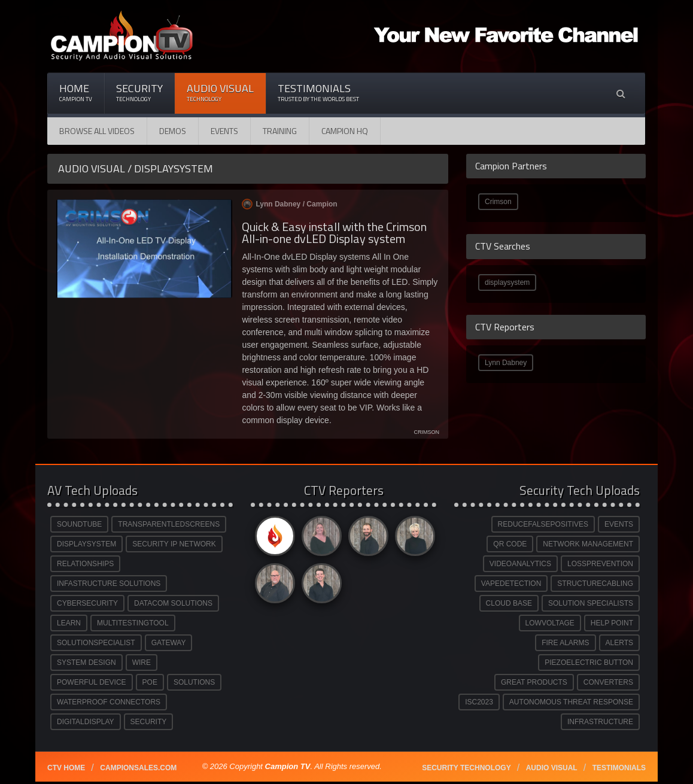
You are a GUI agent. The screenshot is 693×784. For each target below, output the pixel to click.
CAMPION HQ (345, 131)
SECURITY (149, 722)
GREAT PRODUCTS (534, 682)
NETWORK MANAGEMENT (588, 544)
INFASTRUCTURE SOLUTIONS (109, 584)
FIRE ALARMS (565, 643)
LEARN (69, 623)
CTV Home (66, 768)
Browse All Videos (97, 131)
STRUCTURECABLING (595, 584)
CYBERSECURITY (87, 603)
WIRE (142, 663)
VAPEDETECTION (511, 584)
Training (280, 131)
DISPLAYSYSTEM (86, 544)
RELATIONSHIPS (85, 564)
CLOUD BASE (509, 603)
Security (139, 92)
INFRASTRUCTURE (600, 722)
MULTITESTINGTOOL (133, 623)
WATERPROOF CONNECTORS (109, 702)
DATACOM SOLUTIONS (173, 603)
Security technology (466, 768)
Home (76, 92)
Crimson (498, 202)
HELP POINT (612, 623)
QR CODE (510, 544)
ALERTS (619, 643)
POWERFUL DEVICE (92, 682)
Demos (173, 131)
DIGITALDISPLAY (86, 722)
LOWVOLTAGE (550, 623)
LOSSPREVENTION (600, 564)
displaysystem (507, 282)
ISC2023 (479, 702)
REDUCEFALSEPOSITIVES (543, 524)
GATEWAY (169, 643)
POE (150, 682)
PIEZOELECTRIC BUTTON (589, 663)
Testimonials (318, 92)
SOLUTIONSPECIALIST (96, 643)
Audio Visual (220, 92)
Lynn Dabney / (289, 204)
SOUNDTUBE (79, 524)
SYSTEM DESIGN (86, 663)
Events (224, 131)
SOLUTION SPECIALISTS (591, 603)
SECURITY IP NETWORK (174, 544)
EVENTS (619, 524)
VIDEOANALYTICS (520, 564)
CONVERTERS (608, 682)
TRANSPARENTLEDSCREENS (169, 524)
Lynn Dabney (506, 363)
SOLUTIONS (194, 682)
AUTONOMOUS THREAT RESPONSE (571, 702)
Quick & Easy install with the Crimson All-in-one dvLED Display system (334, 233)
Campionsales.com (138, 768)
